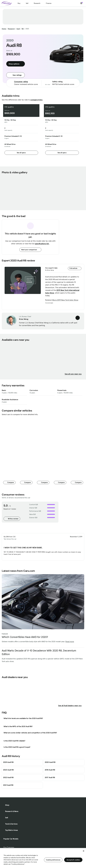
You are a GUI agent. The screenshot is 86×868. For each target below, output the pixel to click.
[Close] (84, 851)
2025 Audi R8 (8, 762)
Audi (18, 29)
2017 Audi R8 (50, 777)
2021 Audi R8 (8, 785)
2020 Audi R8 (50, 762)
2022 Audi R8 (8, 777)
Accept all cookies (73, 860)
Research (37, 3)
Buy (19, 3)
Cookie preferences (53, 860)
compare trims (36, 100)
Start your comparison (30, 250)
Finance (49, 3)
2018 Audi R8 (50, 770)
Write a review (12, 519)
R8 (23, 29)
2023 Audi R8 (8, 770)
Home (4, 29)
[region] (43, 858)
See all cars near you (74, 374)
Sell (27, 3)
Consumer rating (21, 82)
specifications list (42, 244)
